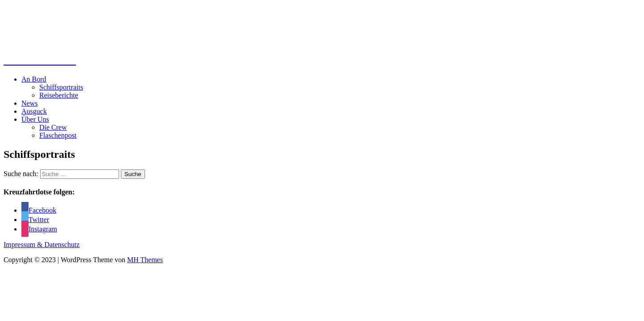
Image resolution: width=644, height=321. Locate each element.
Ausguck (34, 111)
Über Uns (35, 119)
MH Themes (145, 260)
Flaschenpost (58, 135)
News (29, 103)
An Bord (34, 79)
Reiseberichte (59, 95)
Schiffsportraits (61, 87)
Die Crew (53, 127)
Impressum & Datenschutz (42, 245)
